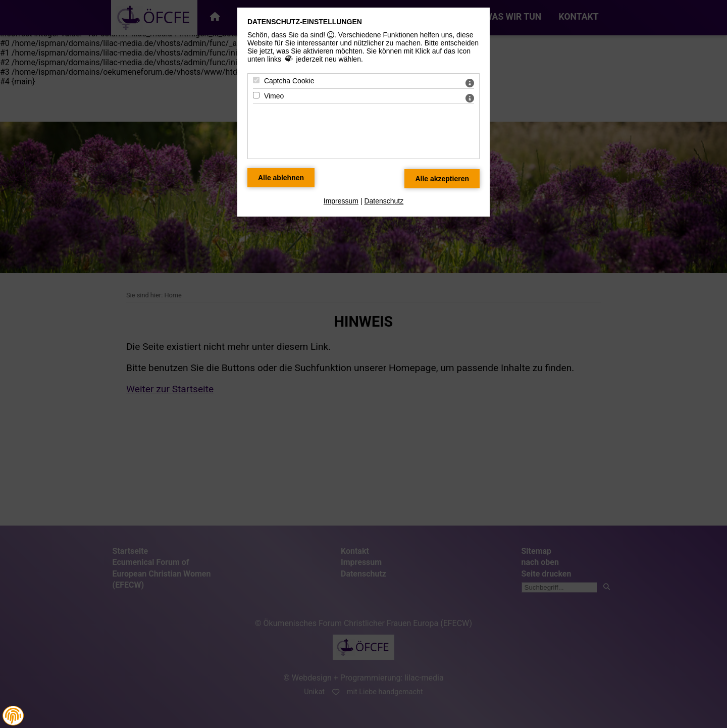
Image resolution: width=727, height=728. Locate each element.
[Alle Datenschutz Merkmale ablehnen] (281, 178)
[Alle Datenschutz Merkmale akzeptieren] (442, 179)
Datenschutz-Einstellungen (305, 22)
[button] (13, 716)
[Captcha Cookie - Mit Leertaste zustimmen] (256, 80)
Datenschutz (384, 201)
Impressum (341, 201)
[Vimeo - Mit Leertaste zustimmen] (256, 95)
